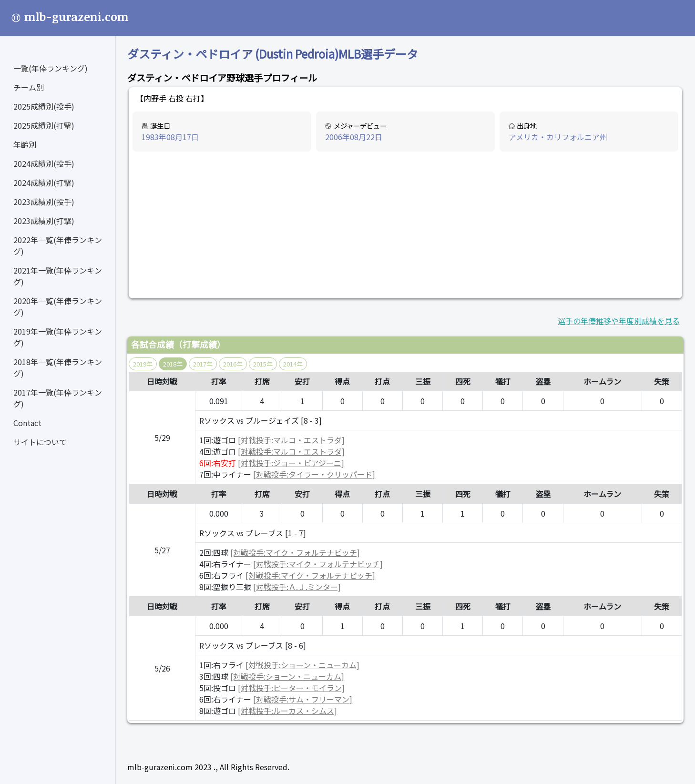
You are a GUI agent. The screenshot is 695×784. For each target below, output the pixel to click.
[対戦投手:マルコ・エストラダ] (291, 440)
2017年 (203, 364)
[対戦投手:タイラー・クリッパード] (314, 474)
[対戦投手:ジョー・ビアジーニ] (291, 463)
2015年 (263, 364)
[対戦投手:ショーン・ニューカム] (302, 665)
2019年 (143, 364)
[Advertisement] (406, 225)
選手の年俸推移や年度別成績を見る (619, 321)
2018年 (173, 364)
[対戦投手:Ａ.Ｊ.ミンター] (297, 587)
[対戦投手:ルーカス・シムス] (287, 711)
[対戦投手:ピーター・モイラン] (291, 688)
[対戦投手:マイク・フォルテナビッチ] (295, 552)
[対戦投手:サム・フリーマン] (303, 699)
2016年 (233, 364)
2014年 (293, 364)
